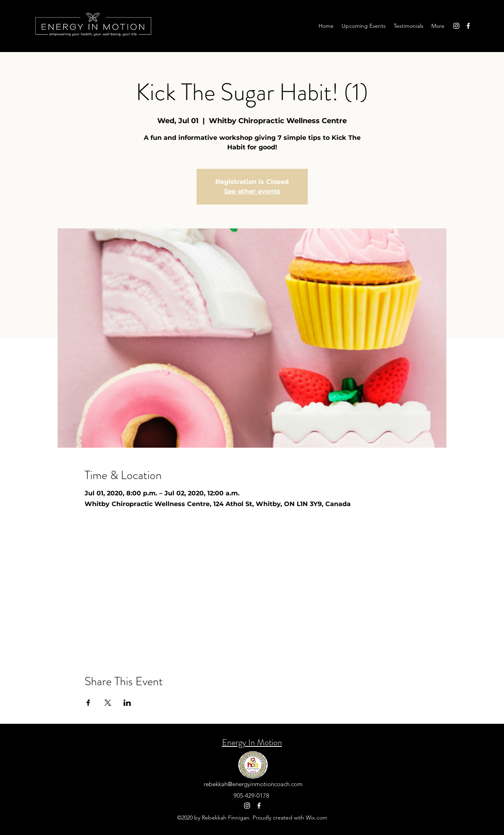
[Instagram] (456, 26)
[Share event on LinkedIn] (127, 703)
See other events (252, 191)
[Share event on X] (108, 703)
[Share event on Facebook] (88, 703)
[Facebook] (468, 26)
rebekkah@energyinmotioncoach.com (253, 784)
